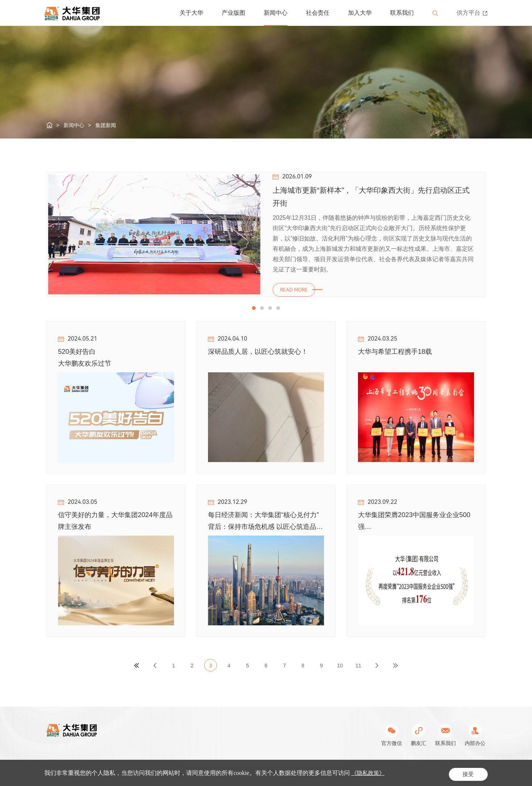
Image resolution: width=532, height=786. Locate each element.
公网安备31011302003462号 (284, 772)
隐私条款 (447, 772)
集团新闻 (106, 125)
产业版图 (233, 13)
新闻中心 (276, 13)
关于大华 (191, 13)
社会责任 (318, 13)
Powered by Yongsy (344, 772)
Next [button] (482, 151)
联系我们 (402, 13)
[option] (266, 235)
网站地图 (475, 772)
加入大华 (360, 13)
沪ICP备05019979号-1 (219, 772)
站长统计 (379, 772)
